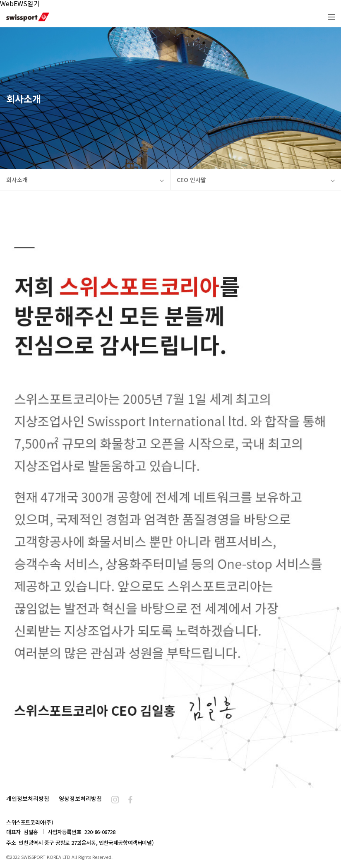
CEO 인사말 (256, 180)
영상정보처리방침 (80, 798)
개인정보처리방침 (28, 798)
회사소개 (85, 180)
